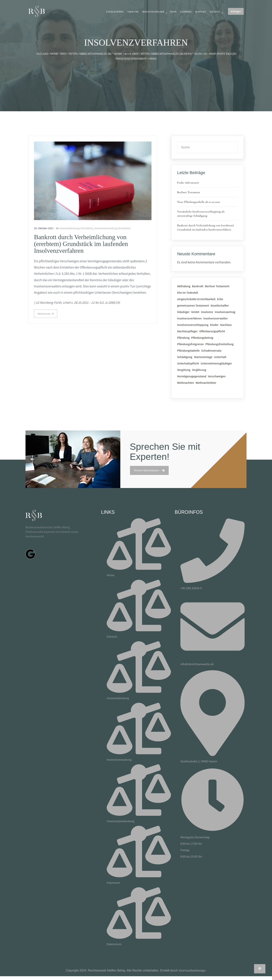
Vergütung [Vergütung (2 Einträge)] (184, 370)
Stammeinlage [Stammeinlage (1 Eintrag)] (203, 357)
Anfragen (236, 11)
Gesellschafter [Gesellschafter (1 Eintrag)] (220, 306)
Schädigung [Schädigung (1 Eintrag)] (185, 357)
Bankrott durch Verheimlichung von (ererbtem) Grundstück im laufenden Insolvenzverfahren (81, 244)
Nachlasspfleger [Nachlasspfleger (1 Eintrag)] (187, 331)
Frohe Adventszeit (188, 183)
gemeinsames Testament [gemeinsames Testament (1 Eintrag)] (193, 306)
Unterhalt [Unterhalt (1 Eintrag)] (220, 357)
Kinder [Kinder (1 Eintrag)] (214, 325)
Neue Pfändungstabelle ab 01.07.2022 (199, 202)
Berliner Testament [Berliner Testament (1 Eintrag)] (217, 286)
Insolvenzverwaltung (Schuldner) (116, 228)
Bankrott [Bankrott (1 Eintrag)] (198, 286)
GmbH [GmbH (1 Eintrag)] (195, 312)
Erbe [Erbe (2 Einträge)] (220, 299)
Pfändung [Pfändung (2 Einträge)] (183, 338)
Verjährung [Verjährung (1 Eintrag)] (199, 370)
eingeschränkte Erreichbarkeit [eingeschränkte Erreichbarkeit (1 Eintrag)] (196, 299)
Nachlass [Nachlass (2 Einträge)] (226, 325)
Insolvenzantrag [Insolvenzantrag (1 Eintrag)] (225, 312)
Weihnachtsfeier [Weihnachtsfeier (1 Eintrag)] (206, 383)
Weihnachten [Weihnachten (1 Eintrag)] (186, 383)
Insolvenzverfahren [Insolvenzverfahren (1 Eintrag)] (189, 318)
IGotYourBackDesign (192, 970)
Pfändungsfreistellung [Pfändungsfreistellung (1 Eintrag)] (219, 344)
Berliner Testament (189, 192)
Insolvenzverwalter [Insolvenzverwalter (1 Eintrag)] (215, 318)
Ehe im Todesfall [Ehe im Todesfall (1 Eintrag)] (188, 293)
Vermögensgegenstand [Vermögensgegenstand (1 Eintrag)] (192, 376)
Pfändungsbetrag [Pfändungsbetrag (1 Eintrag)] (202, 338)
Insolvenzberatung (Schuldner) (77, 228)
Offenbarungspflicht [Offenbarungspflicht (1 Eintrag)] (212, 331)
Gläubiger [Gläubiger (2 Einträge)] (183, 312)
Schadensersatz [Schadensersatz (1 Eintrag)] (211, 351)
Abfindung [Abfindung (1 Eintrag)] (184, 286)
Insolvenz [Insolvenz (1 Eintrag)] (207, 312)
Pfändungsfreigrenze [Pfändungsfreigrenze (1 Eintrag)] (190, 344)
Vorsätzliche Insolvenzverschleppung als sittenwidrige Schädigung (201, 214)
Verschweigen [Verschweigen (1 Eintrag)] (217, 376)
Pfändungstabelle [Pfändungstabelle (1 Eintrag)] (188, 351)
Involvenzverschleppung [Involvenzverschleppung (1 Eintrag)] (193, 325)
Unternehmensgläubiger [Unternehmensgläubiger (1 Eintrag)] (216, 363)
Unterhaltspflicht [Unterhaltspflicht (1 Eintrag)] (188, 363)
